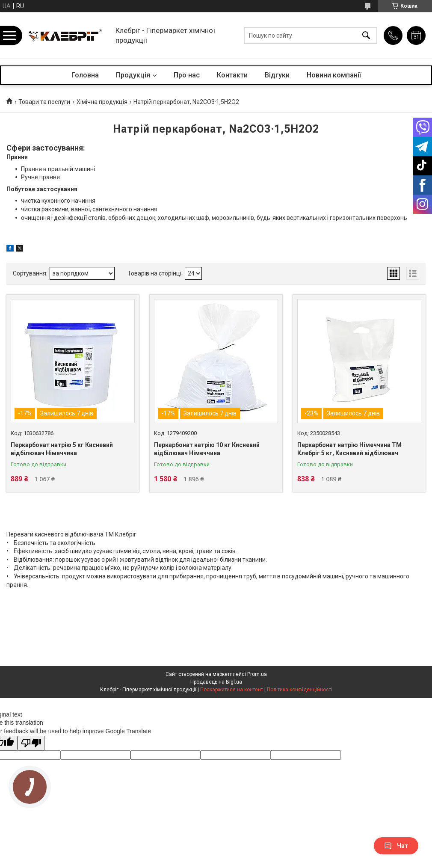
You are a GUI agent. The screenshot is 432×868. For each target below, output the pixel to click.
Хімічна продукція (102, 102)
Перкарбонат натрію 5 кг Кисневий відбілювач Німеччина (62, 449)
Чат (396, 846)
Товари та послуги (44, 102)
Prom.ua (257, 674)
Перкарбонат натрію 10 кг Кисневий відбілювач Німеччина (207, 449)
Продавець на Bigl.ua (216, 682)
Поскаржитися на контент (232, 690)
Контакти (232, 75)
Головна (85, 75)
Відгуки (277, 75)
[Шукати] (366, 35)
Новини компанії (334, 75)
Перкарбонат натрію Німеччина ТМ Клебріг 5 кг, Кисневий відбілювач (349, 449)
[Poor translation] (31, 743)
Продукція (133, 75)
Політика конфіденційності (300, 690)
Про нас (187, 75)
